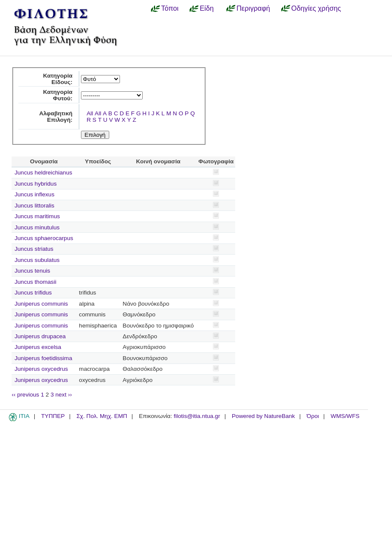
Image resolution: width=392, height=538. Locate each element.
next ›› (64, 395)
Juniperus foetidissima (43, 358)
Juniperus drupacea (40, 336)
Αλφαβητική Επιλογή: (56, 117)
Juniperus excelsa (38, 347)
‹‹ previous (25, 395)
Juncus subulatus (37, 260)
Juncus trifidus (33, 293)
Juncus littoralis (34, 206)
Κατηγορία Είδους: (58, 79)
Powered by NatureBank (263, 416)
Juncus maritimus (37, 216)
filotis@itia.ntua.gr (197, 416)
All (90, 113)
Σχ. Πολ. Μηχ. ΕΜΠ (102, 416)
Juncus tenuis (32, 271)
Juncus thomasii (35, 282)
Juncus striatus (34, 249)
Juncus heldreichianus (43, 173)
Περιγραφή (253, 8)
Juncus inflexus (34, 194)
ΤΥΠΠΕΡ (53, 416)
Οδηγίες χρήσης (316, 8)
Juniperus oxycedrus (41, 369)
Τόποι (170, 8)
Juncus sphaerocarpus (44, 238)
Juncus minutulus (37, 227)
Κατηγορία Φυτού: (58, 95)
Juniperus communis (41, 304)
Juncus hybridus (36, 184)
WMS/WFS (345, 416)
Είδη (207, 8)
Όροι (313, 416)
